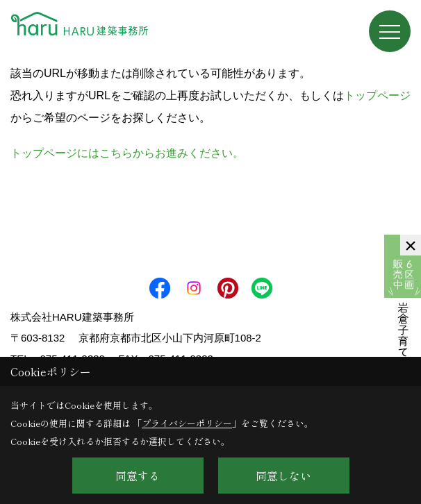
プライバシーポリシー (187, 423)
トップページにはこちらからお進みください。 (127, 153)
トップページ (377, 95)
